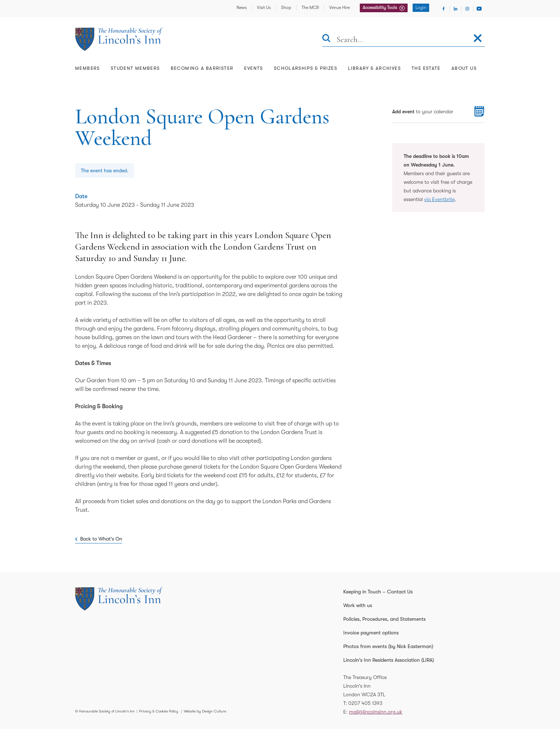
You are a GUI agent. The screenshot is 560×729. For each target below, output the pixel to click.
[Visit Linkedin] (455, 9)
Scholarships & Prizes (306, 68)
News (242, 8)
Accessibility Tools (380, 8)
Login (421, 8)
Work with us (358, 605)
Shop (286, 8)
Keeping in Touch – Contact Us (378, 592)
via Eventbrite (439, 199)
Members (88, 68)
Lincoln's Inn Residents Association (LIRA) (389, 660)
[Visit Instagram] (467, 9)
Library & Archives (374, 68)
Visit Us (264, 8)
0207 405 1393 (365, 703)
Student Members (135, 68)
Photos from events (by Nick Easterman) (388, 646)
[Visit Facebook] (444, 9)
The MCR (310, 8)
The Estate (426, 68)
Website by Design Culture (205, 711)
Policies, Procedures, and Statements (384, 619)
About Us (464, 68)
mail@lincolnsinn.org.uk (376, 712)
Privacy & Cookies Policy (159, 711)
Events (253, 68)
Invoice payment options (371, 633)
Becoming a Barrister (202, 68)
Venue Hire (339, 8)
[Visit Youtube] (479, 9)
